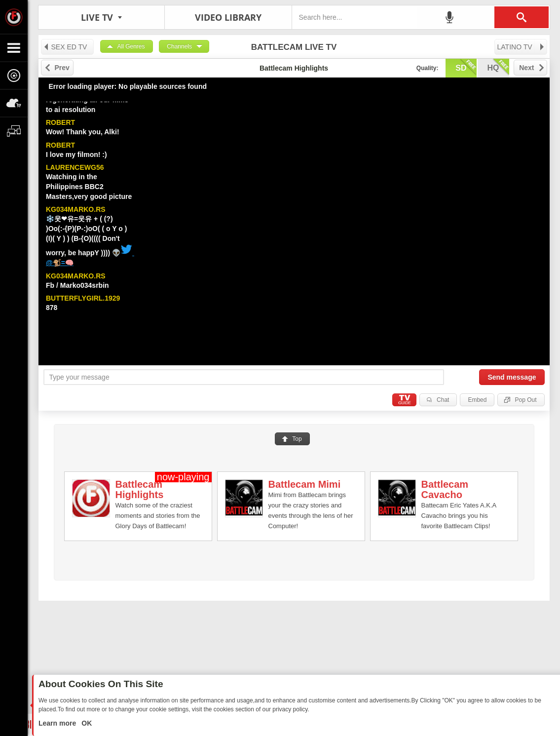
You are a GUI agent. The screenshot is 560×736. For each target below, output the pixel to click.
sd (466, 67)
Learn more (58, 723)
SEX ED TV (65, 47)
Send (512, 377)
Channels (179, 46)
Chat (443, 400)
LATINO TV (521, 47)
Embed (477, 400)
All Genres (131, 46)
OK (86, 723)
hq (498, 67)
